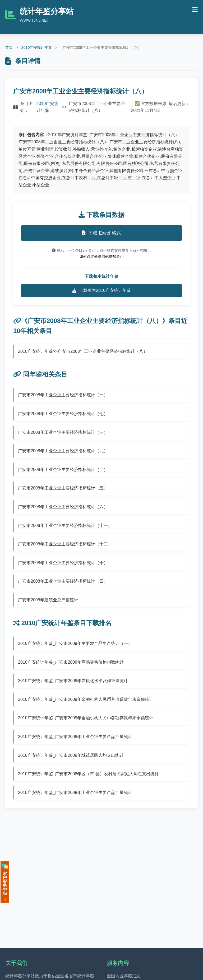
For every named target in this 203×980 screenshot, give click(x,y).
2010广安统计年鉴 (36, 47)
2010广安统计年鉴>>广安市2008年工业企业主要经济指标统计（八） (83, 351)
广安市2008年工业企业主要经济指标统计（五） (63, 488)
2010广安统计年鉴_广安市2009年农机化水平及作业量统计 (73, 681)
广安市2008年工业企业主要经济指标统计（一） (63, 395)
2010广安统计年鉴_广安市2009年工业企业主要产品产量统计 (75, 737)
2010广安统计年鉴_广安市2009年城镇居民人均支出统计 (71, 755)
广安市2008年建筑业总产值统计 (48, 600)
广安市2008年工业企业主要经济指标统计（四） (63, 581)
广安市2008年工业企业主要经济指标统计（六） (63, 507)
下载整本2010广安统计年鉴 (101, 291)
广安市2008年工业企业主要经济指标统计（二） (63, 470)
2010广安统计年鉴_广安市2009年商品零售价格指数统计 (71, 662)
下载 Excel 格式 (101, 233)
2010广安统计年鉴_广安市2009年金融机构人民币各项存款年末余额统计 (86, 718)
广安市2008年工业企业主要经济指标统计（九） (63, 451)
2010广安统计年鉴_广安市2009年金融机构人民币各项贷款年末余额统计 (86, 699)
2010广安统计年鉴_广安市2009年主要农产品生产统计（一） (75, 643)
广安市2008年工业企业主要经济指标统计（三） (63, 432)
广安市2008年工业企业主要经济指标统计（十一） (65, 525)
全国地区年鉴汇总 (124, 976)
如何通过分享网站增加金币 (101, 256)
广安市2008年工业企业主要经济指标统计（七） (63, 414)
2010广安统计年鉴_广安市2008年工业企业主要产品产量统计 (75, 793)
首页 (9, 47)
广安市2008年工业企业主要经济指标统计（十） (63, 563)
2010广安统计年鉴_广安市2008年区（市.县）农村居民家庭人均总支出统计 (88, 774)
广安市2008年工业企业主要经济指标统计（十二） (65, 544)
